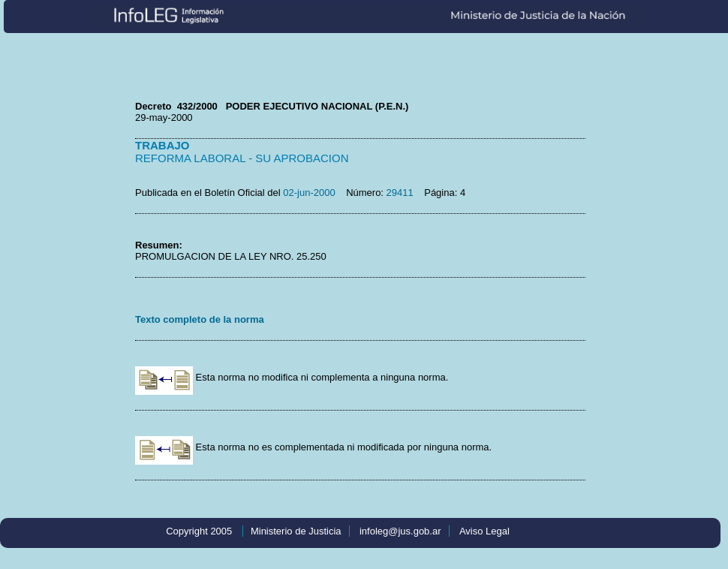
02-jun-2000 (309, 193)
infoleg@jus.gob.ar (400, 531)
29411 (400, 193)
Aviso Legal (484, 531)
